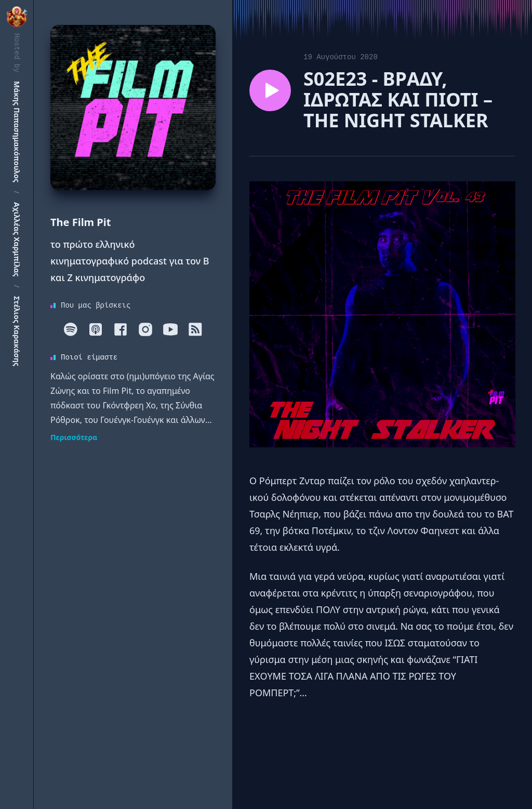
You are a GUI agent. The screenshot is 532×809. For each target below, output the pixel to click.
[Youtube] (170, 329)
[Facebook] (121, 329)
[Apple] (96, 329)
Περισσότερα (74, 437)
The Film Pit (81, 222)
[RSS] (195, 329)
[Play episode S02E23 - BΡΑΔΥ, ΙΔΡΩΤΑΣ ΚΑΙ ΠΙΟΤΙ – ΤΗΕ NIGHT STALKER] (270, 90)
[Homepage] (133, 108)
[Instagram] (145, 329)
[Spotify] (71, 329)
